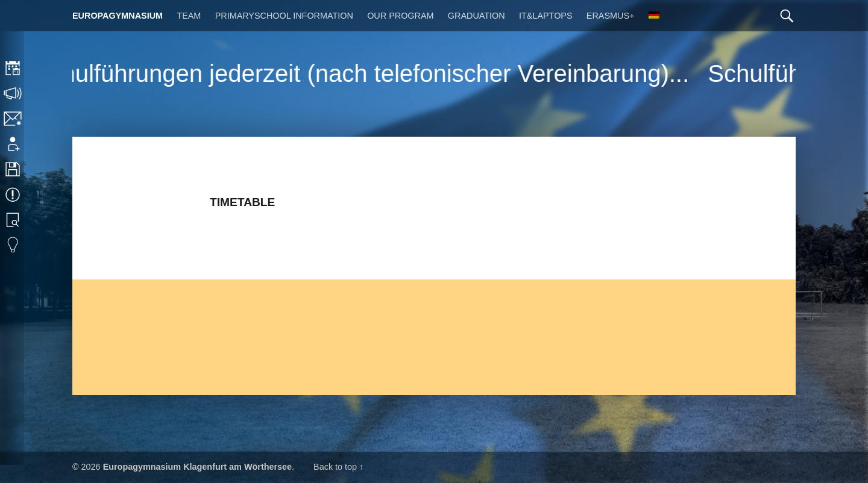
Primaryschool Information (284, 16)
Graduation (476, 16)
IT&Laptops (546, 16)
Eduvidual (14, 245)
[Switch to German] (654, 16)
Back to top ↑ (338, 467)
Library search (14, 220)
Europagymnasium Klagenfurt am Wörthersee (197, 467)
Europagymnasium (118, 16)
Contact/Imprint (14, 119)
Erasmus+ (611, 16)
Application (14, 144)
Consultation (14, 93)
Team (189, 16)
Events (14, 195)
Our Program (400, 16)
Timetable (14, 68)
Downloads (14, 169)
